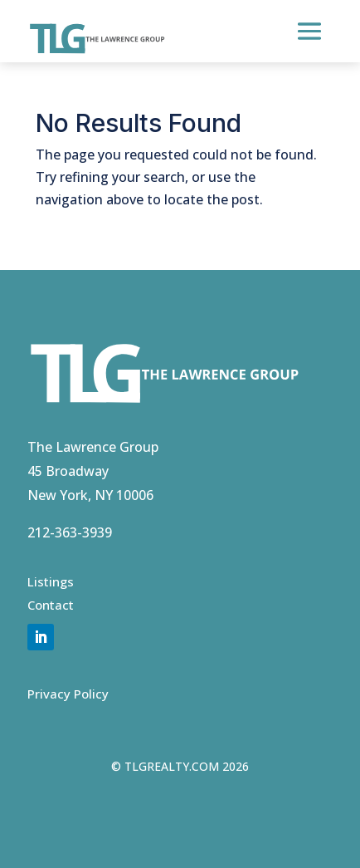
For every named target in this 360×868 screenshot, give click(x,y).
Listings (51, 581)
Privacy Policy (68, 694)
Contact (51, 605)
